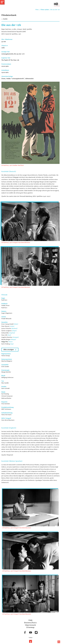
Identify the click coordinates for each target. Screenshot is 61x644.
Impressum (31, 625)
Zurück (4, 19)
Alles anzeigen (9, 350)
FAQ (31, 620)
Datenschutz (31, 623)
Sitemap (31, 627)
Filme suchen (45, 10)
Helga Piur (5, 342)
